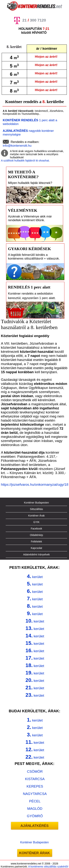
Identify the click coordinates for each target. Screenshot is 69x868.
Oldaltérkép (36, 535)
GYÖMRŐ (35, 816)
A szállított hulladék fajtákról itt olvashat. (25, 160)
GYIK (36, 522)
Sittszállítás (37, 509)
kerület (35, 576)
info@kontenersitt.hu (17, 146)
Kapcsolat (36, 548)
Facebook (36, 529)
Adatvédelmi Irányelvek (37, 555)
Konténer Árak (36, 516)
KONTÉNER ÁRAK (34, 853)
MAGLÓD (35, 809)
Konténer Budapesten (36, 503)
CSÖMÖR (35, 772)
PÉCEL (35, 801)
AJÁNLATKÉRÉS (34, 826)
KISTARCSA (35, 779)
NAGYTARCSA (35, 794)
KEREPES (35, 786)
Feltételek (37, 542)
